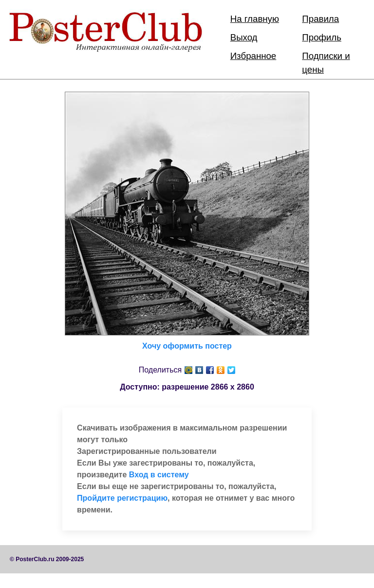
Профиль (322, 37)
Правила (320, 19)
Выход (244, 37)
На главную (255, 19)
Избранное (253, 56)
